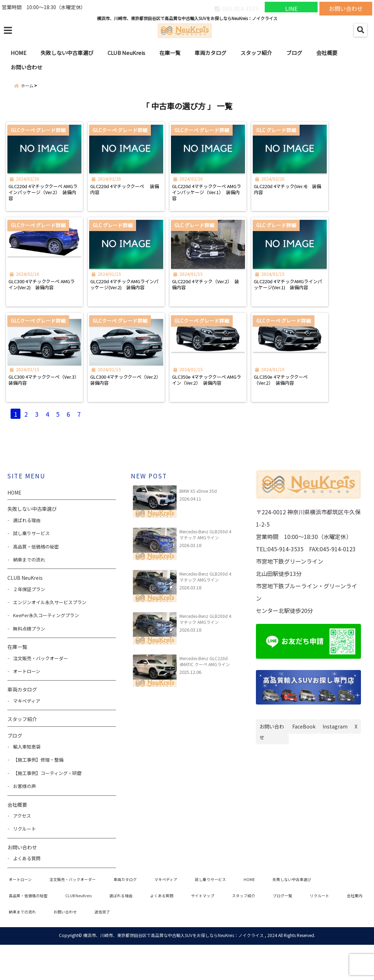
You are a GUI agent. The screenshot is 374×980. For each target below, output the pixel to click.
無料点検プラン (29, 660)
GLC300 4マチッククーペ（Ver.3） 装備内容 (45, 405)
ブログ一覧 (314, 929)
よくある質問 (27, 890)
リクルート (24, 861)
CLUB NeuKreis (126, 53)
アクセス (22, 847)
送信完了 (189, 947)
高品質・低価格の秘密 (36, 578)
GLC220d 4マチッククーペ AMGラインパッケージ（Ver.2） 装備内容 (47, 202)
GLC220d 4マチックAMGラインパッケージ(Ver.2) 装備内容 (139, 305)
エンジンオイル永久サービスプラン (50, 634)
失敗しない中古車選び (67, 53)
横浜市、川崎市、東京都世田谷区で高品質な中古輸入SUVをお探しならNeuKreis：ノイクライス (173, 970)
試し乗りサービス (31, 565)
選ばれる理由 (27, 552)
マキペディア (27, 733)
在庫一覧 (170, 53)
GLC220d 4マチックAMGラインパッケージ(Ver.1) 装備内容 (323, 305)
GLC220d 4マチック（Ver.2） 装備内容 (222, 302)
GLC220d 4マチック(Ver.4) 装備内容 (325, 198)
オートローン (27, 703)
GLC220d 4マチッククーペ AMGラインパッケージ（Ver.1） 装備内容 (231, 202)
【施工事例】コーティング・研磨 (47, 805)
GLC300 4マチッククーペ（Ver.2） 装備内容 (137, 405)
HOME (19, 53)
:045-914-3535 (237, 7)
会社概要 (327, 53)
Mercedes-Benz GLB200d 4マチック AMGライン (205, 566)
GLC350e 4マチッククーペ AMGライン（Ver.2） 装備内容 (231, 408)
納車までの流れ (29, 591)
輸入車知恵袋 (27, 778)
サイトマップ (226, 929)
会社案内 (59, 947)
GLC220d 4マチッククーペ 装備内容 (139, 198)
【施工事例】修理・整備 (38, 792)
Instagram (335, 758)
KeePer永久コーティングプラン (46, 647)
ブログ (294, 53)
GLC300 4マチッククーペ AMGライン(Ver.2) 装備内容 (48, 305)
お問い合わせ (346, 7)
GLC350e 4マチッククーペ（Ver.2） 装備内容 (322, 405)
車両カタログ (210, 53)
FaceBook (304, 758)
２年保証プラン (29, 621)
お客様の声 (24, 818)
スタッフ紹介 (256, 53)
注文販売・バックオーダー (41, 690)
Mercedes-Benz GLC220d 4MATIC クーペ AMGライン (205, 693)
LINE (291, 7)
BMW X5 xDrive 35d (198, 523)
